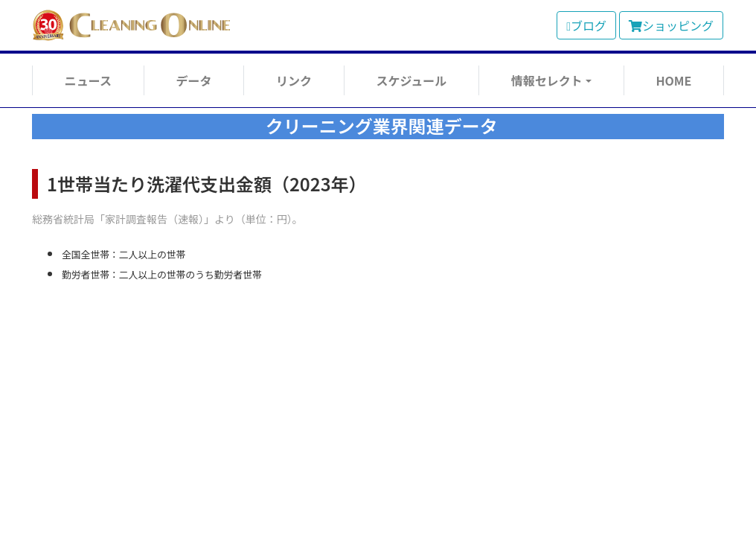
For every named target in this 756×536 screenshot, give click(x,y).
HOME (673, 80)
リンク (294, 80)
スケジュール (411, 80)
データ (193, 80)
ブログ (586, 25)
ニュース (88, 80)
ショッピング (671, 25)
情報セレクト (547, 80)
